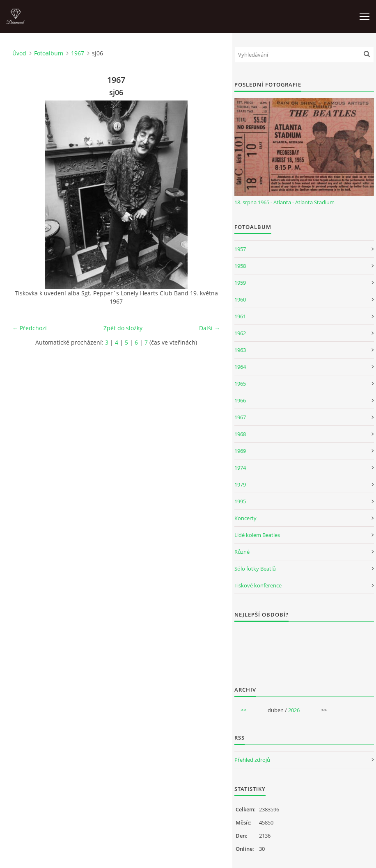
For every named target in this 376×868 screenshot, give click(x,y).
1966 (240, 400)
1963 (240, 350)
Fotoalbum (49, 53)
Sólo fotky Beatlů (255, 569)
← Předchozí (30, 328)
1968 (240, 434)
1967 (78, 53)
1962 (240, 333)
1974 (240, 468)
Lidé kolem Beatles (257, 535)
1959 (240, 283)
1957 (240, 249)
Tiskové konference (258, 585)
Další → (210, 328)
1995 (240, 501)
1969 (240, 451)
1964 (240, 367)
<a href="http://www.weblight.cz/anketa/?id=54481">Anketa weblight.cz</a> (304, 649)
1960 (240, 299)
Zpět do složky (123, 328)
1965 (240, 384)
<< (243, 710)
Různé (242, 552)
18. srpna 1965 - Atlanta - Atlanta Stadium (284, 202)
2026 (294, 710)
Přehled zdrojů (252, 760)
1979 (240, 484)
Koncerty (245, 518)
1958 (240, 266)
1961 (240, 316)
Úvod (19, 53)
